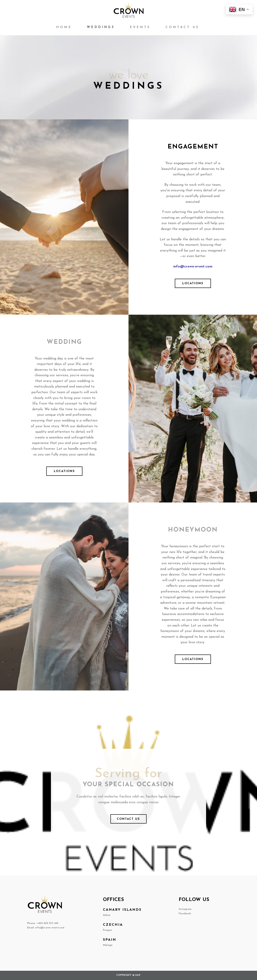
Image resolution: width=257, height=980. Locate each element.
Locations (193, 283)
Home (64, 27)
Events (140, 27)
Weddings (101, 27)
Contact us (182, 27)
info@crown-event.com (193, 267)
